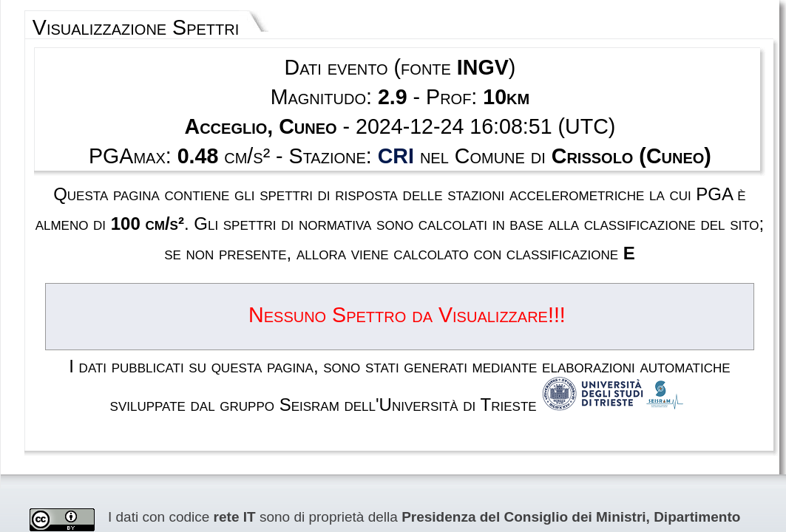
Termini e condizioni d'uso (349, 475)
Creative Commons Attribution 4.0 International (476, 388)
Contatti (474, 475)
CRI (396, 115)
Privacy (431, 475)
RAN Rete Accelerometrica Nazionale (192, 388)
